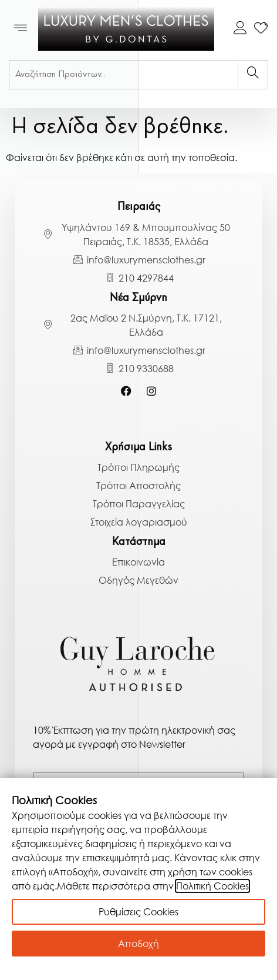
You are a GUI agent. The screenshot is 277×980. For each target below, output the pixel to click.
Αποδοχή (138, 944)
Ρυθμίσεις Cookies (138, 912)
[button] (21, 29)
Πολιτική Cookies (212, 886)
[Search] (253, 75)
